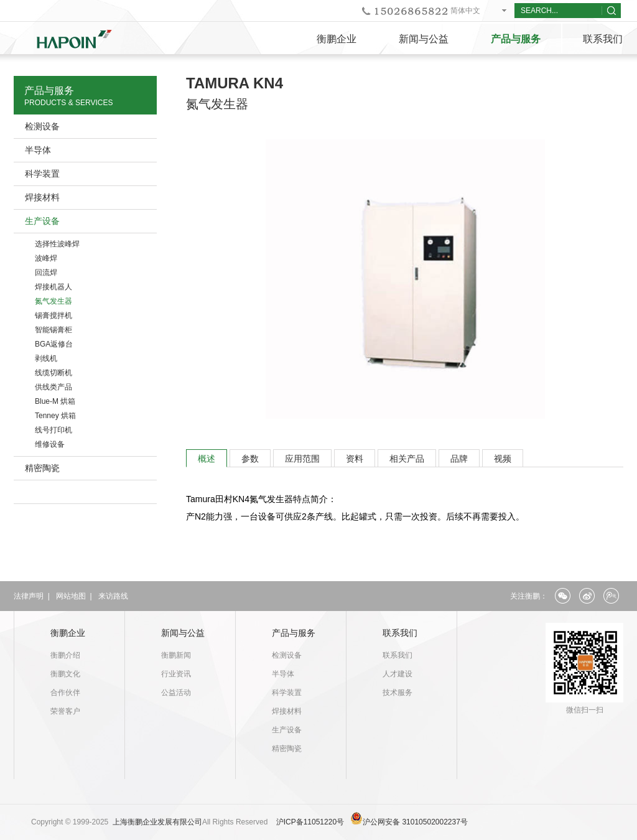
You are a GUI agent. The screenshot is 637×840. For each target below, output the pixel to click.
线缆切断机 (53, 373)
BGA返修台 (54, 344)
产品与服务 (516, 39)
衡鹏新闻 (176, 655)
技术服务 (398, 693)
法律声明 (29, 596)
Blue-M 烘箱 (55, 401)
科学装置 (42, 174)
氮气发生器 (53, 301)
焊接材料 (42, 197)
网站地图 (71, 596)
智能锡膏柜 (53, 330)
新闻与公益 (424, 39)
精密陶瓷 (42, 468)
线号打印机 (53, 430)
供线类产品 (53, 387)
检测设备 (42, 126)
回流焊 (46, 273)
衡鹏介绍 (65, 655)
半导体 (38, 150)
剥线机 (46, 358)
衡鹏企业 (337, 39)
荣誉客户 (65, 711)
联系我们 (400, 633)
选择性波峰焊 (57, 244)
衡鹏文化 (65, 674)
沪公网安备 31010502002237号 (415, 822)
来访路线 (113, 596)
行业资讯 (176, 674)
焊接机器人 (53, 287)
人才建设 (398, 674)
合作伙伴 (65, 693)
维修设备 (50, 444)
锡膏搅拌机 (53, 315)
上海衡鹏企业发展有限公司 (157, 822)
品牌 (459, 459)
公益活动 (176, 693)
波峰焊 (46, 258)
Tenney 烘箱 (55, 416)
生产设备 (42, 221)
